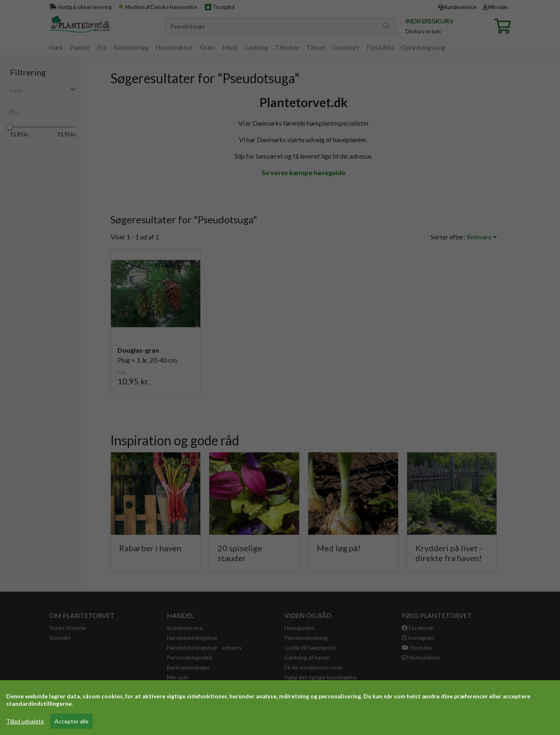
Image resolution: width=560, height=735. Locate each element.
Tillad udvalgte (25, 721)
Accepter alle (71, 721)
